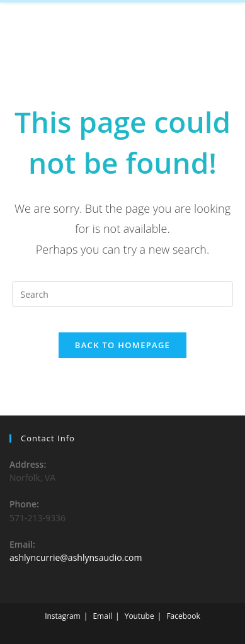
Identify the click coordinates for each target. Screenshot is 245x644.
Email (102, 616)
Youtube (140, 616)
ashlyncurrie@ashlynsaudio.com (76, 557)
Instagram (63, 616)
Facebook (183, 616)
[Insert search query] (122, 294)
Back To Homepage (122, 345)
